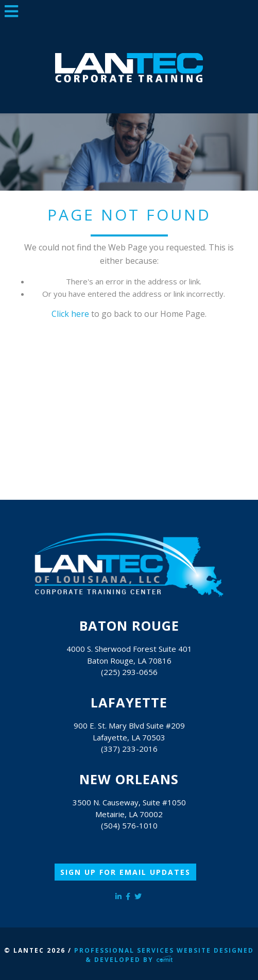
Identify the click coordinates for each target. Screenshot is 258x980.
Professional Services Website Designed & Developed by (164, 955)
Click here (70, 314)
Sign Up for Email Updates (125, 872)
